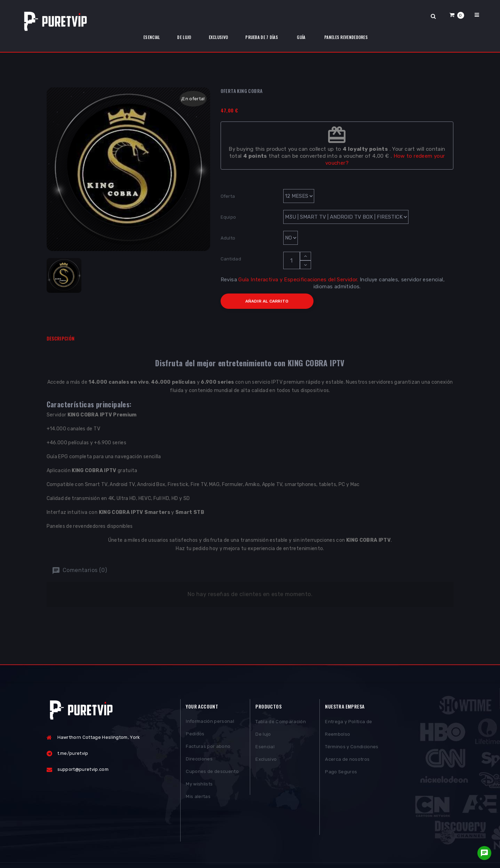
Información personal (210, 723)
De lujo (263, 736)
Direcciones (199, 761)
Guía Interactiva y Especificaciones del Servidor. (298, 280)
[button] (457, 15)
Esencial (265, 748)
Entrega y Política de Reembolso (348, 730)
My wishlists (199, 786)
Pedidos (195, 736)
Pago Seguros (341, 773)
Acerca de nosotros (347, 761)
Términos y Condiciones (352, 748)
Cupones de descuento (212, 773)
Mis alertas (198, 799)
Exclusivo (266, 761)
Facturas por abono (208, 748)
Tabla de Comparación (281, 723)
